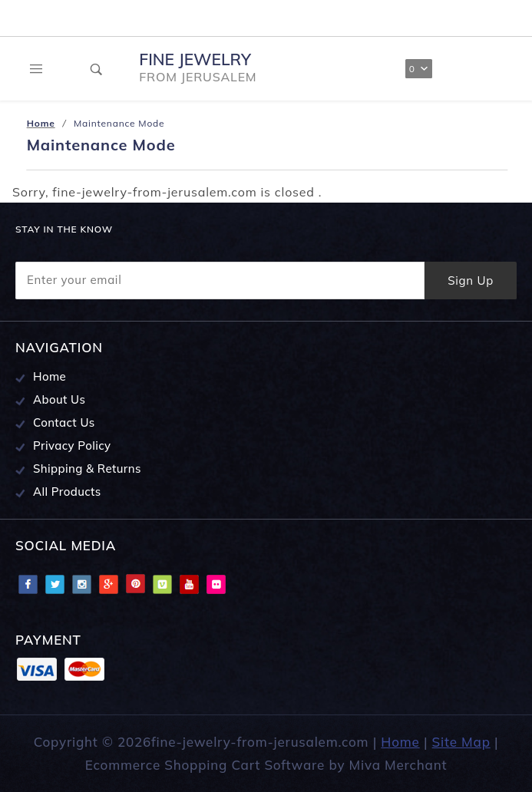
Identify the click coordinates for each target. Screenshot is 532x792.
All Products (67, 492)
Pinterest (135, 584)
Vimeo (162, 584)
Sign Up (471, 280)
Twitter (55, 584)
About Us (59, 399)
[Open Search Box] (97, 69)
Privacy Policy (72, 445)
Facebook (28, 584)
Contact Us (64, 422)
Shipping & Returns (87, 469)
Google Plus (108, 584)
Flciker (216, 584)
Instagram (81, 584)
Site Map (461, 742)
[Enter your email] (220, 280)
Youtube (189, 584)
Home (50, 376)
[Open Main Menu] (36, 69)
